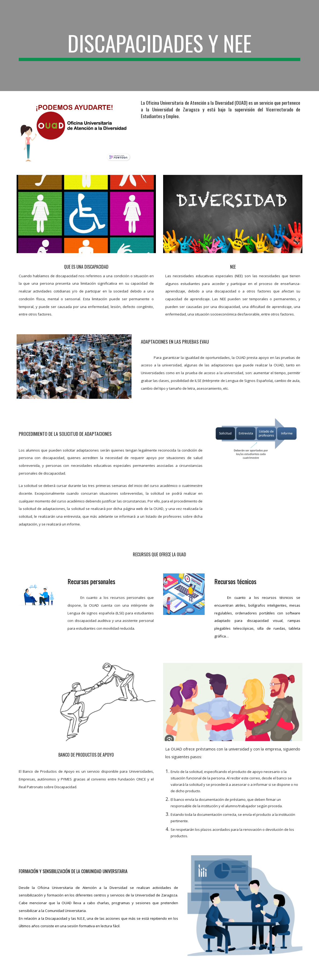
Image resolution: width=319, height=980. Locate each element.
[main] (160, 46)
